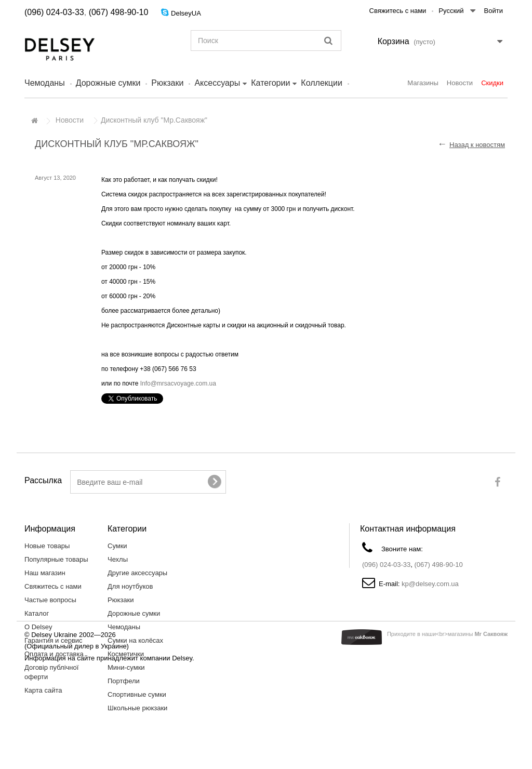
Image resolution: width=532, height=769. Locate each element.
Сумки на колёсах (135, 640)
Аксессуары (217, 83)
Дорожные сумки (108, 83)
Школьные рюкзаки (137, 708)
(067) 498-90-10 (119, 12)
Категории (270, 83)
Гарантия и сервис (54, 640)
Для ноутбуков (130, 586)
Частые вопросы (50, 600)
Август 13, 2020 (55, 178)
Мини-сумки (126, 667)
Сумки (117, 546)
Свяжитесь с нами (398, 11)
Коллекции (321, 83)
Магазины (423, 83)
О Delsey (38, 627)
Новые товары (47, 546)
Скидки (492, 83)
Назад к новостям (477, 145)
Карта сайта (43, 690)
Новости (460, 83)
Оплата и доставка (54, 654)
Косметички (126, 654)
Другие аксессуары (137, 573)
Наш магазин (45, 573)
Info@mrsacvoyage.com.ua (178, 383)
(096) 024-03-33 (54, 12)
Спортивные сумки (137, 694)
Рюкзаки (167, 83)
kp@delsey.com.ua (430, 584)
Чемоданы (45, 83)
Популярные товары (56, 559)
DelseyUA (186, 13)
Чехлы (118, 559)
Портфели (124, 681)
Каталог (37, 613)
